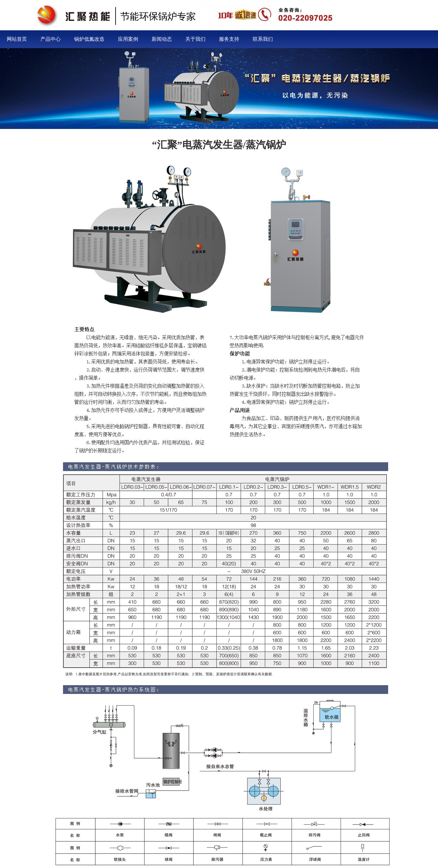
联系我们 (263, 39)
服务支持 (229, 39)
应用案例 (128, 39)
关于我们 (195, 39)
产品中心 (51, 39)
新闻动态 (162, 39)
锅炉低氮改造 (89, 39)
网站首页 (17, 39)
